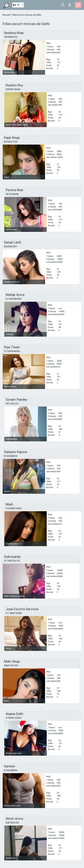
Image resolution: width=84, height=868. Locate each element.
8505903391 (11, 247)
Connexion (70, 5)
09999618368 (13, 89)
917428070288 (14, 613)
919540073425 (14, 508)
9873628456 (12, 194)
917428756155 (12, 561)
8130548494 (11, 456)
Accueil (7, 15)
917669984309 (14, 299)
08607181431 (11, 666)
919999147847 (14, 718)
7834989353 (11, 37)
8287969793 (12, 823)
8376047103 (11, 142)
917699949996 (12, 351)
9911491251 (12, 404)
